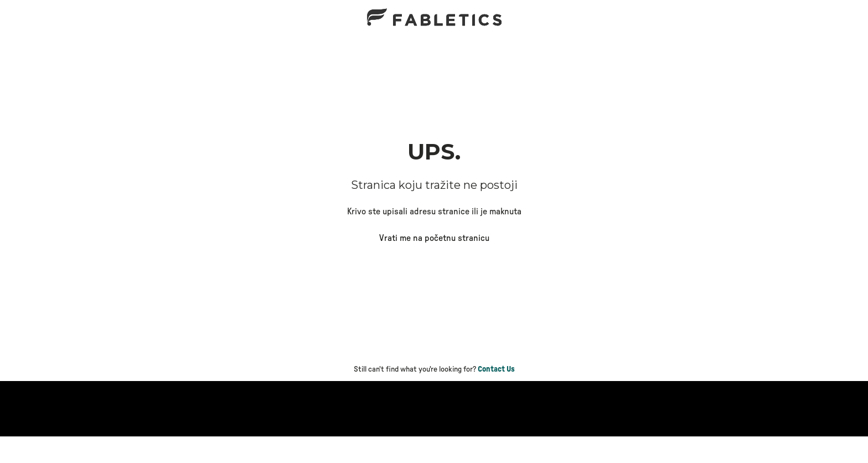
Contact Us (496, 369)
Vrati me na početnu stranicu (434, 238)
